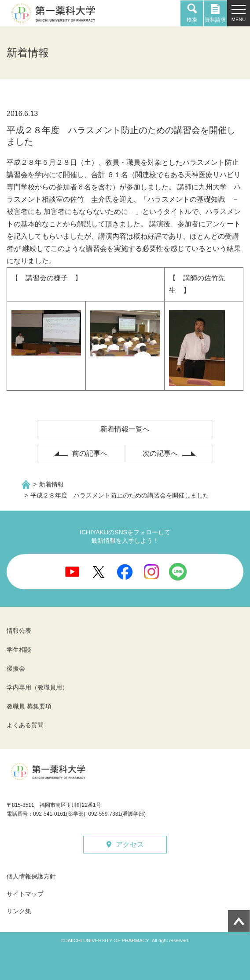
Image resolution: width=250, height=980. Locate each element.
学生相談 (19, 650)
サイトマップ (25, 894)
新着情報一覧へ (125, 429)
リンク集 (19, 911)
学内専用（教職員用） (37, 687)
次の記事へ (160, 453)
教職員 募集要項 (29, 706)
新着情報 (51, 484)
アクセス (130, 844)
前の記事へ (90, 453)
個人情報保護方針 (31, 876)
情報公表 (19, 631)
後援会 (16, 668)
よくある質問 (25, 725)
